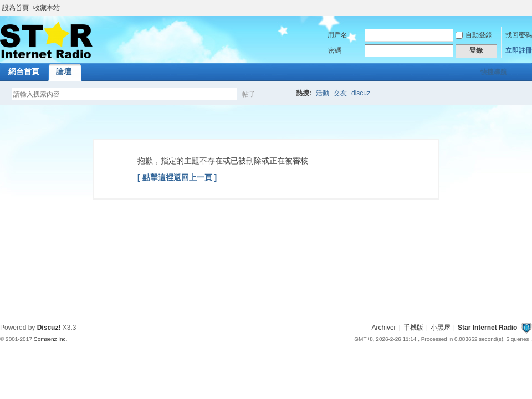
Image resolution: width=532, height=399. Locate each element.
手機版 (413, 328)
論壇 (64, 71)
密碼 (335, 50)
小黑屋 (441, 328)
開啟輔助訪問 (529, 8)
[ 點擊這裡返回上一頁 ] (177, 177)
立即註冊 (519, 50)
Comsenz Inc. (50, 339)
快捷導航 (494, 72)
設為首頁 (16, 8)
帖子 (249, 94)
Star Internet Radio (487, 328)
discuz (361, 93)
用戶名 (337, 35)
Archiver (384, 328)
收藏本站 (47, 8)
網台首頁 (24, 71)
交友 (340, 93)
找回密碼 (519, 35)
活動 (323, 93)
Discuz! (49, 328)
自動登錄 (474, 35)
